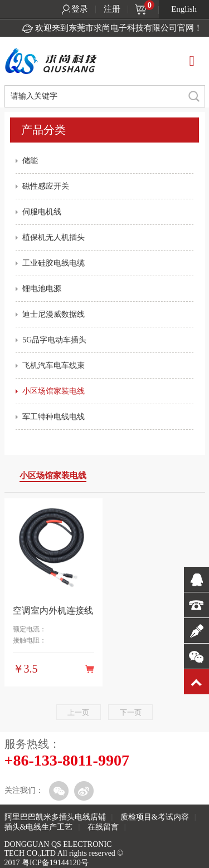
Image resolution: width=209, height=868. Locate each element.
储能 (30, 161)
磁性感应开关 (46, 186)
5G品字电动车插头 (54, 340)
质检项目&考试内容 (155, 817)
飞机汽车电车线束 (54, 366)
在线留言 (103, 827)
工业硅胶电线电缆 (54, 263)
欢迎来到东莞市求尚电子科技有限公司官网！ (119, 28)
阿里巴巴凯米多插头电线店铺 (55, 817)
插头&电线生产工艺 (39, 827)
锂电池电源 (42, 289)
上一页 (78, 712)
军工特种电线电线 (54, 417)
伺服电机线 (42, 212)
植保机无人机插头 (54, 237)
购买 (90, 669)
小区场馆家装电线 (54, 391)
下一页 (131, 712)
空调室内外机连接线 (53, 610)
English (184, 9)
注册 (112, 9)
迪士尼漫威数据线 (54, 314)
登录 (80, 9)
